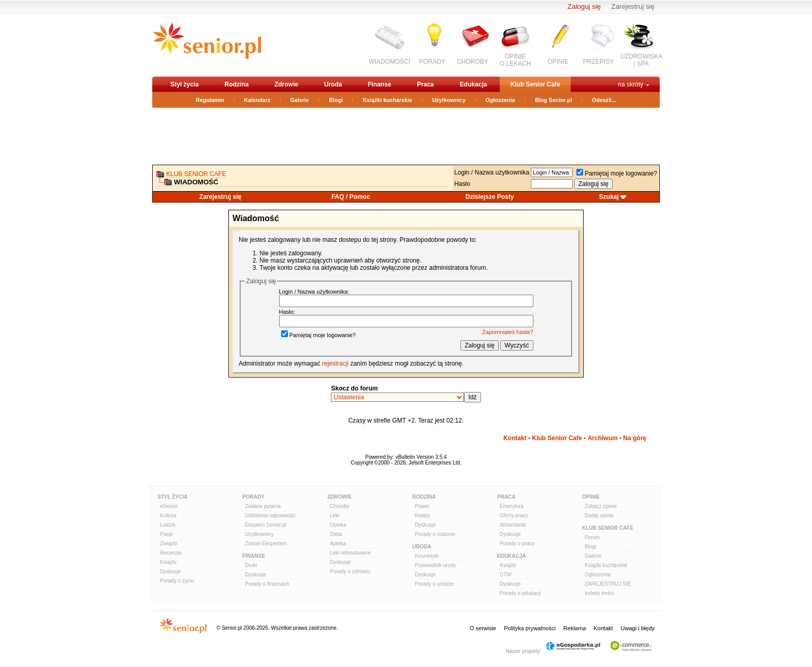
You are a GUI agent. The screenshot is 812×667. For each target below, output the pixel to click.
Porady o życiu (177, 581)
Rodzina (236, 84)
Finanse (379, 84)
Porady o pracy (517, 543)
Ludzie (168, 525)
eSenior (169, 506)
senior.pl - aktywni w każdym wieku (207, 45)
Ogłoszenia (501, 100)
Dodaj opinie (599, 516)
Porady (253, 497)
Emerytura (512, 506)
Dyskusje (171, 571)
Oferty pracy (514, 516)
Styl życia (185, 84)
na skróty (630, 84)
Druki (251, 565)
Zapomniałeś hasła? (508, 332)
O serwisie (483, 628)
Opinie (591, 497)
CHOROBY (473, 62)
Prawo (422, 506)
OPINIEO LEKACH (516, 60)
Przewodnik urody (435, 565)
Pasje (166, 534)
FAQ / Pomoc (351, 197)
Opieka (338, 525)
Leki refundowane (350, 553)
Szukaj (609, 197)
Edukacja (474, 84)
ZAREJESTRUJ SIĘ (608, 584)
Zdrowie (286, 84)
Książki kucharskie (387, 100)
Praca (425, 84)
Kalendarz (257, 100)
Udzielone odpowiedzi (270, 516)
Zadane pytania (263, 506)
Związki (169, 543)
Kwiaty (422, 516)
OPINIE (558, 62)
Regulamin (210, 100)
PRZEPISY (598, 62)
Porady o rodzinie (435, 534)
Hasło (462, 184)
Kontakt (515, 438)
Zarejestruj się (633, 6)
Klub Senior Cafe (535, 84)
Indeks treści (599, 593)
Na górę (635, 438)
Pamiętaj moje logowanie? (617, 173)
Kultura (168, 516)
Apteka (338, 543)
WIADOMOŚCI (389, 62)
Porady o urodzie (434, 584)
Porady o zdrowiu (350, 571)
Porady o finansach (267, 584)
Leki (335, 516)
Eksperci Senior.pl (266, 525)
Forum (592, 537)
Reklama (575, 628)
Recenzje (171, 553)
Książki (168, 562)
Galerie (300, 100)
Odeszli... (604, 100)
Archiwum (603, 438)
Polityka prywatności (530, 628)
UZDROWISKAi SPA (641, 60)
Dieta (336, 534)
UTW (506, 575)
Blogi (336, 100)
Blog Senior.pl (554, 100)
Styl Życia (172, 497)
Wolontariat (513, 525)
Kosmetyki (427, 556)
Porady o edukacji (520, 593)
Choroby (340, 506)
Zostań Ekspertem (266, 543)
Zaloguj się (584, 6)
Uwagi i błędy (638, 628)
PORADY (432, 62)
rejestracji (335, 364)
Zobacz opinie (601, 506)
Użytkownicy (449, 100)
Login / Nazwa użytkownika (492, 172)
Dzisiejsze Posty (490, 197)
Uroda (333, 84)
